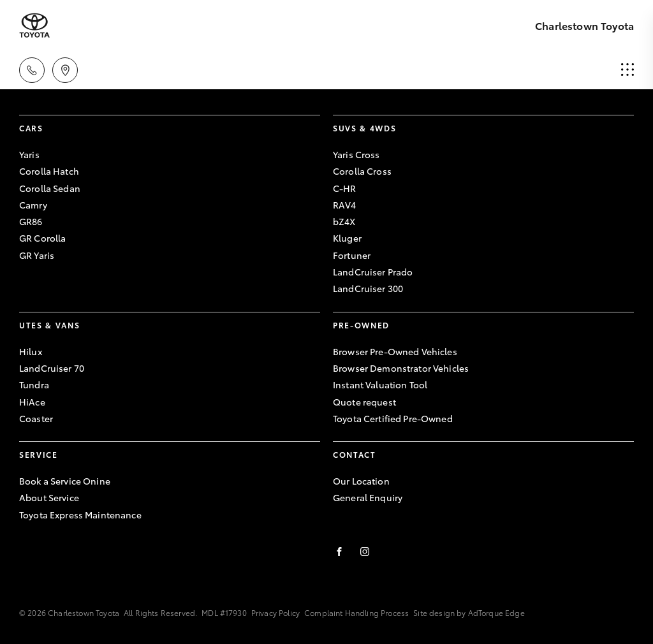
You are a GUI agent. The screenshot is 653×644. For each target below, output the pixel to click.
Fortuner (352, 255)
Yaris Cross (356, 154)
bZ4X (344, 221)
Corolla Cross (362, 171)
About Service (49, 497)
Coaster (36, 418)
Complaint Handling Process (356, 612)
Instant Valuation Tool (380, 384)
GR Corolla (42, 238)
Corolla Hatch (49, 171)
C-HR (345, 188)
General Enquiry (368, 497)
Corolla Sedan (50, 188)
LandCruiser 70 (52, 368)
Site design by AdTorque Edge (469, 612)
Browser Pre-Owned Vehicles (395, 351)
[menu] (627, 70)
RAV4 (345, 205)
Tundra (34, 384)
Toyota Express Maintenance (80, 515)
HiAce (32, 402)
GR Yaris (37, 255)
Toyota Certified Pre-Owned (393, 418)
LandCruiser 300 (368, 288)
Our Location (361, 481)
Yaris (29, 154)
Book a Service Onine (65, 481)
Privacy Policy (275, 612)
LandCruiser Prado (373, 272)
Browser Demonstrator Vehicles (401, 368)
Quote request (364, 402)
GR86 (31, 221)
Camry (33, 205)
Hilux (31, 351)
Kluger (347, 238)
